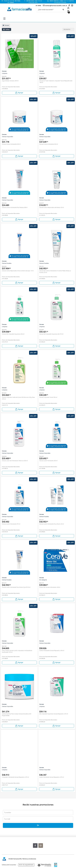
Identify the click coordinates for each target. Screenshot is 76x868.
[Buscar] (50, 10)
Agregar (19, 93)
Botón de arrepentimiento (26, 865)
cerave (6, 25)
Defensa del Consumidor (9, 865)
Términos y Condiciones (29, 859)
